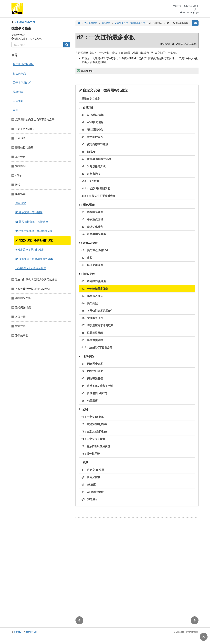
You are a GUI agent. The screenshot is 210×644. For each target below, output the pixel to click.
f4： (93, 439)
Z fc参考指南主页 (25, 22)
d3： (92, 296)
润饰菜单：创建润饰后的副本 (34, 259)
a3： (92, 130)
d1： (94, 281)
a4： (92, 137)
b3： (92, 227)
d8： (92, 333)
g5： (90, 499)
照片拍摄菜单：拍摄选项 (32, 222)
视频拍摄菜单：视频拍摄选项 (34, 231)
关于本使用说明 (22, 83)
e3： (92, 379)
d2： (95, 289)
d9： (92, 340)
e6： (90, 401)
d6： (92, 318)
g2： (91, 477)
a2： (92, 122)
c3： (92, 265)
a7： (96, 159)
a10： (91, 181)
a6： (89, 152)
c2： (87, 258)
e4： (97, 386)
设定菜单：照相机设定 (30, 250)
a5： (95, 145)
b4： (94, 234)
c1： (95, 251)
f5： (96, 446)
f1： (93, 417)
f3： (94, 432)
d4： (90, 304)
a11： (96, 189)
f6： (91, 454)
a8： (94, 167)
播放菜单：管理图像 (29, 212)
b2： (92, 220)
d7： (97, 326)
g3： (89, 485)
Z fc (91, 23)
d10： (97, 348)
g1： (93, 470)
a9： (91, 174)
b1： (92, 212)
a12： (98, 196)
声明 (15, 110)
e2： (92, 371)
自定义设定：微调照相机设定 (34, 240)
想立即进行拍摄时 (23, 64)
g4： (93, 492)
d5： (97, 311)
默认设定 (21, 203)
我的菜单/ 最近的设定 (31, 268)
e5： (94, 393)
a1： (93, 115)
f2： (94, 424)
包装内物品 (19, 74)
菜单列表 (18, 92)
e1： (92, 364)
